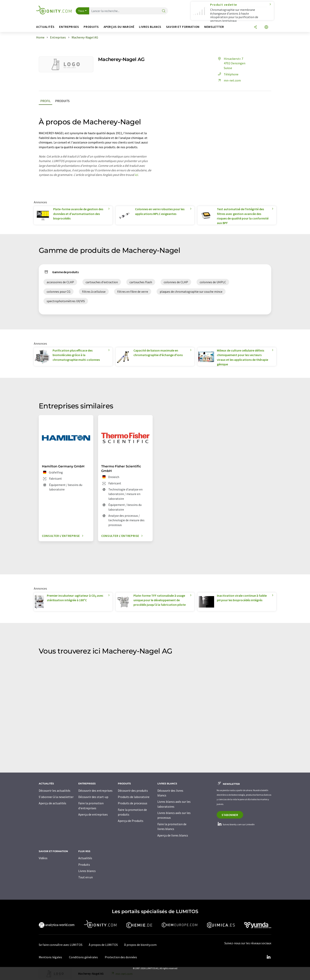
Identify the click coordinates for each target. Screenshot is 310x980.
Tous (81, 11)
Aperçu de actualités (52, 803)
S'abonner (230, 815)
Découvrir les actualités (55, 791)
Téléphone (228, 74)
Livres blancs (87, 871)
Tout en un (86, 877)
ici (136, 175)
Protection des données (121, 957)
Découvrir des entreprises (95, 791)
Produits (62, 101)
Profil (45, 101)
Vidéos (43, 858)
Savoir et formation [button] (183, 27)
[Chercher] (164, 11)
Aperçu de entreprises (93, 814)
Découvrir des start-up (93, 797)
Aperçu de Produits (131, 821)
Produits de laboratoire (134, 797)
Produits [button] (91, 27)
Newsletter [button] (214, 27)
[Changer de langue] (266, 27)
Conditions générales (83, 957)
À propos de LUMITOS (103, 945)
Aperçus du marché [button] (119, 27)
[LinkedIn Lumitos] (268, 957)
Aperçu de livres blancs (173, 835)
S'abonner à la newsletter (56, 797)
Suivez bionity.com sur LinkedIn (236, 824)
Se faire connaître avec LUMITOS (61, 945)
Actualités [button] (45, 27)
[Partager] (255, 27)
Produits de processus (133, 803)
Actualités (85, 858)
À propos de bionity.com (140, 945)
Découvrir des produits (133, 791)
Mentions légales (50, 957)
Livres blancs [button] (150, 27)
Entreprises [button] (69, 27)
